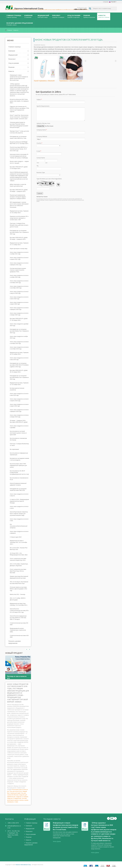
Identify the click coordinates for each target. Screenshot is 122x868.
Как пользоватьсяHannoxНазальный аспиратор (19, 526)
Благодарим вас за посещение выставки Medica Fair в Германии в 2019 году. (19, 331)
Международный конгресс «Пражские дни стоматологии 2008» (18, 630)
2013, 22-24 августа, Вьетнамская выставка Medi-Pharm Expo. (19, 583)
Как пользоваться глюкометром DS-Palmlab (18, 439)
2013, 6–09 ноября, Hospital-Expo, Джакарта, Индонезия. (19, 565)
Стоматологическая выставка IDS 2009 (19, 624)
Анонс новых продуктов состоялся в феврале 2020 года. (19, 309)
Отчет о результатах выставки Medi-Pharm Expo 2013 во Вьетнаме (18, 571)
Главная (9, 30)
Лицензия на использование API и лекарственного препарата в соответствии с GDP (19, 218)
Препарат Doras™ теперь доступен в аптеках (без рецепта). (19, 132)
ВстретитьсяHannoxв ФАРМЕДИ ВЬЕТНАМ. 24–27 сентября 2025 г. (19, 143)
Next (27, 649)
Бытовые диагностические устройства (17, 389)
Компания (29, 16)
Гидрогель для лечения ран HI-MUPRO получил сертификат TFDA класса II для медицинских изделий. (19, 109)
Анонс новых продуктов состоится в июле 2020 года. (19, 298)
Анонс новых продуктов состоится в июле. (19, 507)
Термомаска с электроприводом (70, 81)
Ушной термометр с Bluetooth (44, 81)
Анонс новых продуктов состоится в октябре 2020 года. (19, 282)
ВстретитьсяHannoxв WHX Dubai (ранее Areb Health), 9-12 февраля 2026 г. (19, 101)
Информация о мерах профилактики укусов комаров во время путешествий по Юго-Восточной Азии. (19, 78)
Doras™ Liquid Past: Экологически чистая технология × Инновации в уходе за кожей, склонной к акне (19, 117)
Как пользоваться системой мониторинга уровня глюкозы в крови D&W (18, 433)
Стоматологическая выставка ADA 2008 (19, 636)
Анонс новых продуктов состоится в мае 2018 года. (19, 394)
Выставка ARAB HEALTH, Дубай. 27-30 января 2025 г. (19, 168)
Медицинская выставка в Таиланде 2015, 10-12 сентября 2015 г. (18, 542)
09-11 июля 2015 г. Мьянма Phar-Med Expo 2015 (19, 549)
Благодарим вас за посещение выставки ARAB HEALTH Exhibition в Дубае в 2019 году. (19, 365)
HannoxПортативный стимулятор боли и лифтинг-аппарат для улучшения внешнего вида (19, 514)
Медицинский (43, 16)
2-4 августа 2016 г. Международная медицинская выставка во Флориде (19, 501)
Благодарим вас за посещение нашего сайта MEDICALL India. (18, 137)
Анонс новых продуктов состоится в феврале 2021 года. (19, 264)
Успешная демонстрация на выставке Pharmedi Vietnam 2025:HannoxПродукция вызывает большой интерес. (19, 125)
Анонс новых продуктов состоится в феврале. (19, 532)
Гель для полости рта (16, 791)
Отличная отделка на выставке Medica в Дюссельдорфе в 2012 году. (18, 589)
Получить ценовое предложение (20, 24)
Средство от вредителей (14, 798)
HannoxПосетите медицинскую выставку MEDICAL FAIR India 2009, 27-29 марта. (18, 618)
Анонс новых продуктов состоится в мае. (19, 520)
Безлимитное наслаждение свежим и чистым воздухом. (19, 459)
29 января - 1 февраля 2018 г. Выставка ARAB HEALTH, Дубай (19, 421)
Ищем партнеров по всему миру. (19, 249)
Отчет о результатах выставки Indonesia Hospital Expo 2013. (18, 559)
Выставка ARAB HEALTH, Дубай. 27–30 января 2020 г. (19, 319)
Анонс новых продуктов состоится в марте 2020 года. (19, 303)
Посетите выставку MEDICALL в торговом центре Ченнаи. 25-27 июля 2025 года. (19, 149)
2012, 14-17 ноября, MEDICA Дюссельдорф (18, 599)
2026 (46, 829)
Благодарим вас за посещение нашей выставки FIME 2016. (18, 490)
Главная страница (14, 16)
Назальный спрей (15, 793)
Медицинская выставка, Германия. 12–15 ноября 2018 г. (19, 384)
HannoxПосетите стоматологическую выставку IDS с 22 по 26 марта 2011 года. (19, 611)
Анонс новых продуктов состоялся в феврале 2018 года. (19, 411)
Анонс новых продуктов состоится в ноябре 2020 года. (19, 276)
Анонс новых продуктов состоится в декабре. (19, 427)
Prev (30, 649)
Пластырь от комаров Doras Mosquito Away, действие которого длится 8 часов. (19, 225)
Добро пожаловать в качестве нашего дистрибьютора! (18, 185)
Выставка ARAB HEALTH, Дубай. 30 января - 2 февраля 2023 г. (19, 238)
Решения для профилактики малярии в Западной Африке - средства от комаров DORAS (18, 197)
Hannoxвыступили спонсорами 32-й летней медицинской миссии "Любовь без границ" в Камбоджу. (19, 156)
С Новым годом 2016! (16, 537)
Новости (104, 16)
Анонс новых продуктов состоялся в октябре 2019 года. (19, 343)
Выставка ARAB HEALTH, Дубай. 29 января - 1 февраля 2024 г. (19, 191)
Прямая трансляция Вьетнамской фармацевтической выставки (19, 577)
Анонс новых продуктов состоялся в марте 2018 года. (19, 405)
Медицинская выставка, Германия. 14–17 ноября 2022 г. (19, 244)
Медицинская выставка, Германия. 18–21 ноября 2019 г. (19, 353)
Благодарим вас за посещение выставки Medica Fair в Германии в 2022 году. (19, 232)
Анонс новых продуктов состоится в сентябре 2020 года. (19, 287)
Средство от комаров (22, 797)
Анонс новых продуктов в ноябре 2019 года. (19, 337)
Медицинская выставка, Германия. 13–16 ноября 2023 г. (19, 212)
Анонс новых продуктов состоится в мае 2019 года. (19, 359)
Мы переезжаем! (14, 449)
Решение (89, 16)
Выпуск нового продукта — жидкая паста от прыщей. (19, 162)
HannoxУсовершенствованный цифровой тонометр (18, 484)
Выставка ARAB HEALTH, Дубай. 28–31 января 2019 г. (19, 371)
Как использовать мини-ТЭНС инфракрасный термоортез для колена (18, 465)
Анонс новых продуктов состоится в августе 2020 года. (19, 292)
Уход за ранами (74, 16)
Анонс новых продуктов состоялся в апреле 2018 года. (19, 400)
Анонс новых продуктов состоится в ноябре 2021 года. (19, 253)
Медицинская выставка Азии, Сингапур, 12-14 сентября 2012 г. (19, 604)
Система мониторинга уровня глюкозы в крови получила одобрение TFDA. (18, 270)
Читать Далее (57, 841)
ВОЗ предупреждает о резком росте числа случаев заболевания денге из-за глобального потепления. (19, 205)
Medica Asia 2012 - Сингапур (17, 594)
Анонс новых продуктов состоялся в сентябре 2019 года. (19, 348)
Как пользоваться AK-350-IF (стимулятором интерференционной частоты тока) (19, 473)
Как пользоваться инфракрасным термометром (19, 454)
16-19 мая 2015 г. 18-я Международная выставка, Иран (19, 554)
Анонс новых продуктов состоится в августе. (19, 495)
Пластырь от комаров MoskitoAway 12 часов (19, 445)
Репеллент (58, 16)
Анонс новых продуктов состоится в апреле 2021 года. (19, 258)
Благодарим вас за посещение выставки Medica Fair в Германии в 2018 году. (19, 377)
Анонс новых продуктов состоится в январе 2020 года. (19, 314)
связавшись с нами (13, 802)
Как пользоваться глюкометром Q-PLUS (19, 479)
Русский (112, 2)
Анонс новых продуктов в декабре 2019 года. (19, 325)
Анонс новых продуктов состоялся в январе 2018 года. (19, 416)
